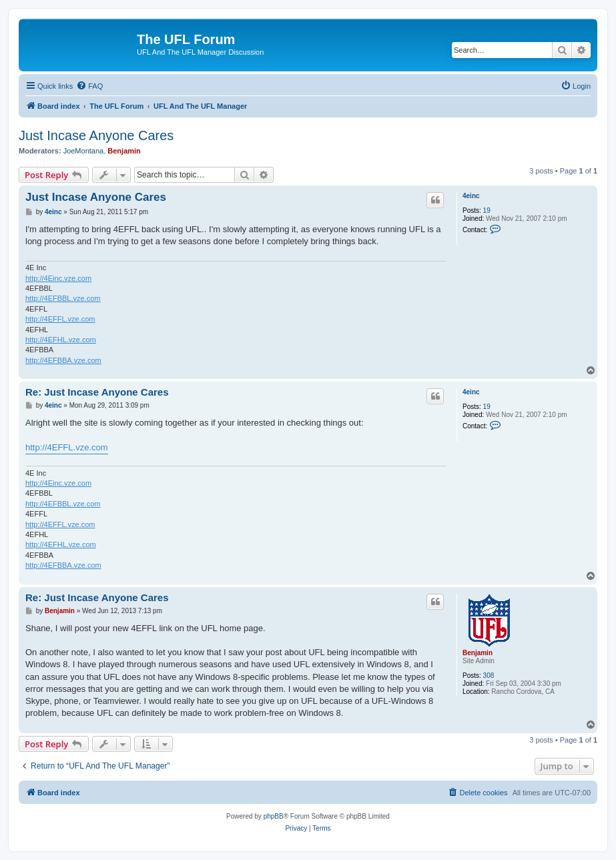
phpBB (274, 816)
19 (487, 210)
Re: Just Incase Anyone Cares (97, 392)
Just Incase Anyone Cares (96, 135)
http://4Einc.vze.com (58, 278)
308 (489, 676)
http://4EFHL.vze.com (61, 340)
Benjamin (124, 151)
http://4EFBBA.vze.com (63, 360)
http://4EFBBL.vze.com (63, 298)
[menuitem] (89, 86)
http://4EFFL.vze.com (60, 319)
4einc (471, 196)
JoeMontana (84, 151)
